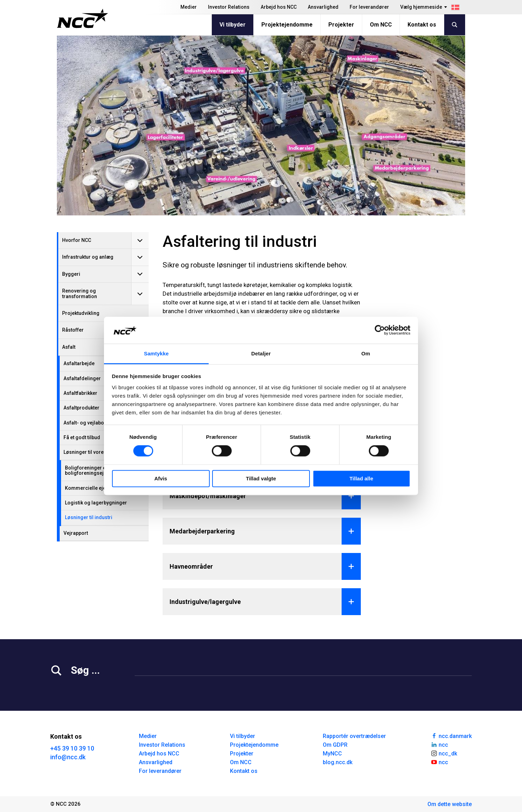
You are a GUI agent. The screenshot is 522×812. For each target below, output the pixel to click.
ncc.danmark (451, 736)
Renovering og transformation (80, 293)
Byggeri (71, 274)
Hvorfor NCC (77, 240)
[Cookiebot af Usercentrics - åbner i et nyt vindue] (380, 330)
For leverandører (369, 7)
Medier (189, 7)
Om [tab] (366, 353)
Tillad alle (361, 478)
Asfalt (69, 347)
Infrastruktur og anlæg (88, 257)
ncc (439, 744)
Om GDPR (335, 745)
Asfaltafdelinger (82, 378)
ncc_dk (444, 753)
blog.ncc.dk (338, 762)
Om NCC (381, 25)
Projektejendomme (287, 25)
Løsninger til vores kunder (94, 452)
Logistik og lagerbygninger (96, 503)
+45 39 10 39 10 (72, 748)
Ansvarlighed (323, 7)
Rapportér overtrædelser (354, 736)
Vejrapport (76, 533)
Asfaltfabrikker (80, 393)
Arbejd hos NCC (279, 7)
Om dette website (450, 804)
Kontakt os (422, 25)
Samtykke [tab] (156, 353)
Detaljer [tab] (261, 353)
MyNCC (332, 754)
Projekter (341, 25)
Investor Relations (229, 7)
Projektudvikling (81, 313)
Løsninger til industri (89, 517)
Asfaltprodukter (81, 408)
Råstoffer (73, 330)
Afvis (161, 478)
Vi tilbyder (233, 25)
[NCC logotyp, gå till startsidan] (83, 19)
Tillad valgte (261, 478)
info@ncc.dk (68, 757)
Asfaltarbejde (79, 363)
